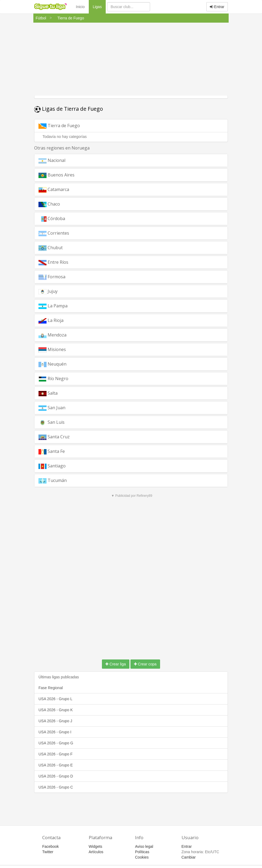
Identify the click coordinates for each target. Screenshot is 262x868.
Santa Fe (52, 451)
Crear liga (116, 664)
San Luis (52, 422)
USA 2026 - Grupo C (56, 787)
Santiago (52, 466)
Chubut (51, 248)
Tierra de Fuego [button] (65, 127)
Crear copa (145, 664)
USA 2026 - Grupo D (56, 776)
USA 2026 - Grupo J (55, 721)
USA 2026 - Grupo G (56, 743)
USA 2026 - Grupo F (56, 754)
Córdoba (52, 219)
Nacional (52, 160)
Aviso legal (144, 846)
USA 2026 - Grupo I (55, 732)
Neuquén (52, 364)
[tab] (131, 126)
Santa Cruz (54, 437)
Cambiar (189, 857)
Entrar (217, 7)
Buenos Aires (56, 175)
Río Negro (53, 379)
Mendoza (52, 335)
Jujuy (48, 291)
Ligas (99, 6)
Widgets (96, 846)
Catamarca (54, 190)
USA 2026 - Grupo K (56, 710)
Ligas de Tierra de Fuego (69, 109)
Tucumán (53, 480)
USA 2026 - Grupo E (56, 765)
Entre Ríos (53, 262)
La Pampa (53, 306)
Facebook (50, 846)
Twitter (48, 852)
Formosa (52, 277)
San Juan (52, 408)
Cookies (142, 857)
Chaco (49, 204)
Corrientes (54, 233)
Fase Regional (51, 688)
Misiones (52, 350)
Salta (48, 393)
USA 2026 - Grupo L (55, 699)
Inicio (80, 7)
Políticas (142, 852)
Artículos (96, 852)
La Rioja (51, 320)
